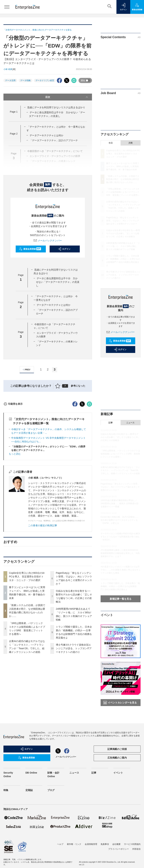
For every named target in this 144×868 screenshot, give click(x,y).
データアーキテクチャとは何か (47, 135)
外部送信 (136, 859)
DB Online (31, 783)
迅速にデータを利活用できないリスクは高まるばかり (56, 107)
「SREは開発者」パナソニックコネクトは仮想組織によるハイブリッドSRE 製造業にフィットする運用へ (123, 192)
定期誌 (29, 800)
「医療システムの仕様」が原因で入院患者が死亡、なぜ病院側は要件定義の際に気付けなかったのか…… (123, 179)
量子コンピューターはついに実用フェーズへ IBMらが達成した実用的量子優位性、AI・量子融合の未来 (123, 166)
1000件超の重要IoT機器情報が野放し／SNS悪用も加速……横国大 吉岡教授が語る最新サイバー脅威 (120, 503)
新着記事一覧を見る (121, 599)
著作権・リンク (74, 854)
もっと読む (15, 516)
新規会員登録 (30, 249)
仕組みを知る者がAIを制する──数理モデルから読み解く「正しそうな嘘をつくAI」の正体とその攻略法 (123, 233)
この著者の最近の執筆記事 (43, 588)
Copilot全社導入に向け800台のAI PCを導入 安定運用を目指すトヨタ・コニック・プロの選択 (27, 639)
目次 (67, 97)
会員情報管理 (91, 854)
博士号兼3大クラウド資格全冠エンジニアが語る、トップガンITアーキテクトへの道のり (74, 711)
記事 (111, 423)
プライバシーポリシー (119, 859)
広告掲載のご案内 (117, 768)
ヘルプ (60, 854)
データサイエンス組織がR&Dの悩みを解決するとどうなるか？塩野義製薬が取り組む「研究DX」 (120, 537)
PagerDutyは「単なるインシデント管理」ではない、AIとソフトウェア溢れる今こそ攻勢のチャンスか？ (123, 221)
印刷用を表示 (13, 466)
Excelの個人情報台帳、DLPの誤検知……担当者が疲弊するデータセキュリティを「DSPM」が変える (120, 520)
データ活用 (10, 80)
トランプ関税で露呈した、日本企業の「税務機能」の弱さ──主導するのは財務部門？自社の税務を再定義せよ (120, 586)
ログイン (64, 249)
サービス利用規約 (132, 854)
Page (14, 112)
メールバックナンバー (48, 241)
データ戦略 (25, 80)
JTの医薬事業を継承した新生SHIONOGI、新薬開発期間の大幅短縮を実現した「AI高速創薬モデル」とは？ (120, 553)
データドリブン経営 (45, 80)
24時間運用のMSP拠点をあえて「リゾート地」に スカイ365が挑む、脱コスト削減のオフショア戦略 (123, 246)
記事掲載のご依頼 (117, 759)
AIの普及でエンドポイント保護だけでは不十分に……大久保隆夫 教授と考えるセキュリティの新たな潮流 (120, 570)
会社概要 (116, 854)
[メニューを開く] (7, 7)
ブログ (51, 800)
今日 (111, 143)
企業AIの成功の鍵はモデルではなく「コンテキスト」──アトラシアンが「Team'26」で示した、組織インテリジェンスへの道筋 (120, 470)
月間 (130, 143)
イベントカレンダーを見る (120, 703)
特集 (6, 800)
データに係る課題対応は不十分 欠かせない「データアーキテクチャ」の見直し (58, 282)
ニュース (130, 423)
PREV (26, 370)
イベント (118, 783)
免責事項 (105, 854)
